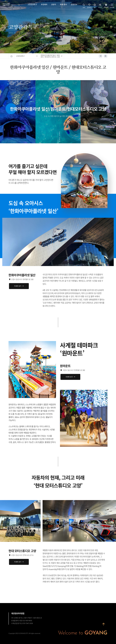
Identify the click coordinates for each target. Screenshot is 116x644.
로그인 (100, 6)
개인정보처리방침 (18, 613)
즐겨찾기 (89, 6)
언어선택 (106, 6)
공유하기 (101, 56)
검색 (84, 6)
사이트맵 (112, 6)
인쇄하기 (106, 56)
